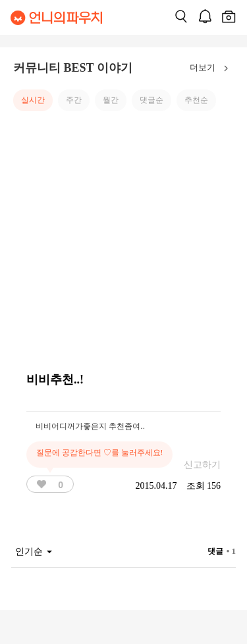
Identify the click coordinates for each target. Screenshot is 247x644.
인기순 (34, 552)
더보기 (212, 68)
